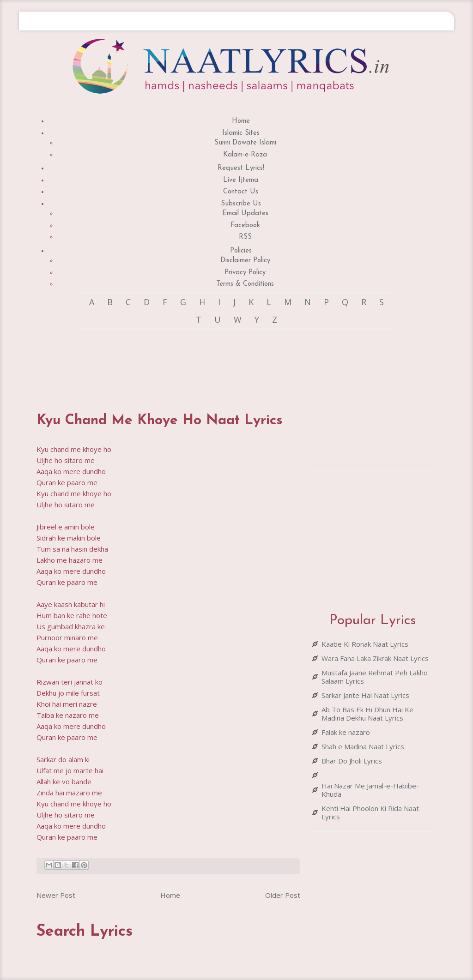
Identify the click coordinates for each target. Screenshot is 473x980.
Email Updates (245, 213)
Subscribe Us (241, 204)
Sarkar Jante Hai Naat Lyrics (365, 695)
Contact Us (241, 192)
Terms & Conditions (245, 284)
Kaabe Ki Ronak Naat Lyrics (365, 644)
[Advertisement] (205, 362)
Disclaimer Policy (245, 261)
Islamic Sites (241, 133)
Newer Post (56, 895)
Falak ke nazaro (346, 732)
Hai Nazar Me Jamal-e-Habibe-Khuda (370, 790)
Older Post (283, 895)
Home (241, 121)
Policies (241, 251)
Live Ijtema (241, 180)
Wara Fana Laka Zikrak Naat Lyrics (375, 658)
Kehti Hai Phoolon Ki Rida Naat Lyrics (370, 812)
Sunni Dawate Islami (245, 143)
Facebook (245, 225)
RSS (245, 237)
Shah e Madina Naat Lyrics (363, 746)
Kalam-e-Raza (245, 155)
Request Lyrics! (241, 168)
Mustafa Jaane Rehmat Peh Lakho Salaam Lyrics (375, 677)
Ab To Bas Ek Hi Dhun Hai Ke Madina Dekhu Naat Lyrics (367, 714)
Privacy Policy (245, 273)
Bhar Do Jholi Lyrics (352, 761)
